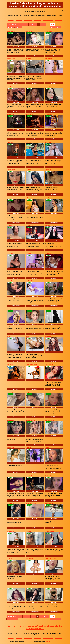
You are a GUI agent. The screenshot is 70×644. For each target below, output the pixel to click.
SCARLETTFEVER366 (51, 559)
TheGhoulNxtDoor (31, 587)
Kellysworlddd (11, 503)
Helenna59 (10, 225)
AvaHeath (10, 281)
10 (35, 24)
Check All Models (13, 24)
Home (52, 24)
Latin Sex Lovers (28, 20)
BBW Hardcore (37, 20)
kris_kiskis (48, 142)
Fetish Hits (48, 642)
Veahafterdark (30, 476)
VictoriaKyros (11, 253)
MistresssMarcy (11, 59)
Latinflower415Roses (51, 392)
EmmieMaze (48, 587)
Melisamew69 (49, 59)
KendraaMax (48, 114)
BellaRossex (10, 198)
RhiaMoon (29, 531)
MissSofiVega (11, 365)
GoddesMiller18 (11, 31)
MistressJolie (11, 448)
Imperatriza (48, 225)
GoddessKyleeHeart (31, 503)
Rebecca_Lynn (11, 587)
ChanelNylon (48, 198)
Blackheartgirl (11, 420)
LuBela (47, 309)
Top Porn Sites (19, 20)
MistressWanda (49, 87)
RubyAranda (29, 392)
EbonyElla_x (10, 392)
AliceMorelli (48, 253)
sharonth (28, 309)
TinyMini (28, 336)
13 (45, 24)
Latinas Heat (11, 20)
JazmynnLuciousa (50, 420)
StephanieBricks (49, 503)
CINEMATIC (48, 448)
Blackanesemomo (50, 531)
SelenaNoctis (11, 114)
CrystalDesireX (49, 365)
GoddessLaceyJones (32, 365)
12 (41, 24)
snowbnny (10, 476)
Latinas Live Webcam (48, 20)
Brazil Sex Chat (58, 20)
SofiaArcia (10, 336)
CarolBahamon (30, 225)
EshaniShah (48, 336)
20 (18, 27)
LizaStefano (29, 253)
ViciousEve (48, 170)
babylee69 (29, 448)
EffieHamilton (49, 476)
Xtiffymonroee (30, 559)
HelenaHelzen (30, 59)
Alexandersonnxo (12, 531)
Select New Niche (55, 27)
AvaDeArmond (49, 281)
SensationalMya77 (31, 420)
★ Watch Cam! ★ (16, 56)
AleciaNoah (29, 281)
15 (12, 27)
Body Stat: (16, 47)
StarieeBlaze (29, 31)
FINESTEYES (48, 31)
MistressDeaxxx (11, 170)
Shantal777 (29, 170)
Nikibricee (29, 142)
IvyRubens (29, 87)
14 (9, 27)
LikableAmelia (11, 142)
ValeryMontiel (30, 198)
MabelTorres (10, 87)
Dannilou (9, 559)
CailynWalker (29, 114)
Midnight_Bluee (11, 309)
